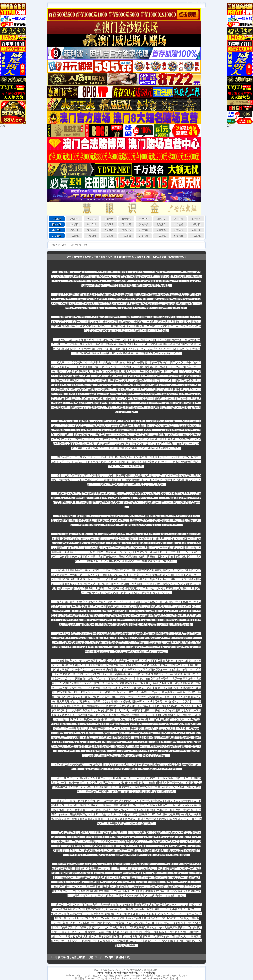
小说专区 (57, 230)
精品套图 (196, 224)
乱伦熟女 (161, 224)
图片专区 (57, 224)
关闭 (3, 126)
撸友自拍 (91, 224)
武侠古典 (144, 230)
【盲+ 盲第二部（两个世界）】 (118, 957)
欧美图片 (109, 224)
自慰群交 (161, 219)
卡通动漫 (179, 224)
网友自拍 (91, 219)
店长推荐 (74, 219)
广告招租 (74, 236)
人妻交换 (161, 230)
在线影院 (57, 219)
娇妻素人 (126, 219)
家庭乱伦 (74, 230)
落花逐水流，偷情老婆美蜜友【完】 (76, 957)
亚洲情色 (109, 219)
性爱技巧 (109, 230)
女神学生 (144, 219)
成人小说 (91, 230)
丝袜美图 (74, 224)
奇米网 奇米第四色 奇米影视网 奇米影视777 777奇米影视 (126, 973)
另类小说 (196, 230)
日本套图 (126, 224)
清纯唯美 (144, 224)
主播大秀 (196, 219)
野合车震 (179, 219)
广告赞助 (57, 236)
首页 (64, 245)
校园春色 (126, 230)
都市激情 (179, 230)
